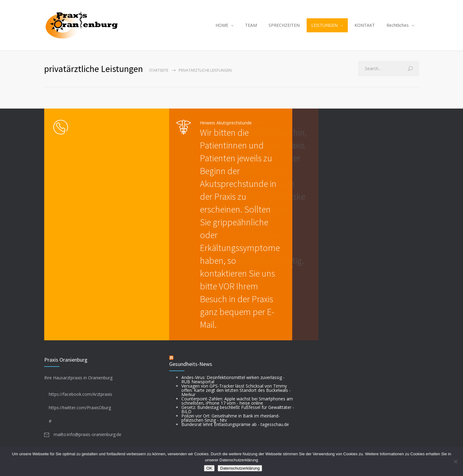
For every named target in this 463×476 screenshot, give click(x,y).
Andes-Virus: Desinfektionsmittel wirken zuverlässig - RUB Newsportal (233, 379)
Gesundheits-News (191, 364)
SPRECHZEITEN (284, 25)
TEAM (251, 25)
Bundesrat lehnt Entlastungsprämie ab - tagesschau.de (235, 424)
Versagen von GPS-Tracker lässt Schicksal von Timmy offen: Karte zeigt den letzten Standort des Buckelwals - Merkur (236, 390)
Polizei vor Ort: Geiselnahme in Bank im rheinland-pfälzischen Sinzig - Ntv (231, 418)
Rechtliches (398, 25)
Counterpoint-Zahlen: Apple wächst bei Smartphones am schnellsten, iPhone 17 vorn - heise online (237, 401)
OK (209, 468)
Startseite (159, 70)
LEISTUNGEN (324, 25)
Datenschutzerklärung (240, 468)
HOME (222, 25)
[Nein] (455, 461)
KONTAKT (365, 25)
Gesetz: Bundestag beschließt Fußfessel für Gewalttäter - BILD (238, 409)
